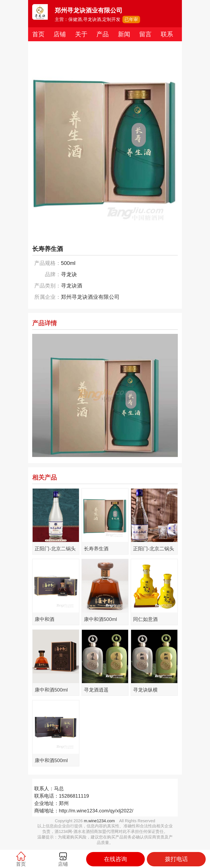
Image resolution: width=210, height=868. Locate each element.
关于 (81, 34)
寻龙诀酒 (72, 286)
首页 (38, 34)
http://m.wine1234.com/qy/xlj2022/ (96, 811)
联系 (167, 34)
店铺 (60, 34)
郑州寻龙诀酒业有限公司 (90, 297)
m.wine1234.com (99, 821)
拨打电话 (176, 859)
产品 (103, 34)
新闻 (124, 34)
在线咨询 (115, 859)
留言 (145, 34)
